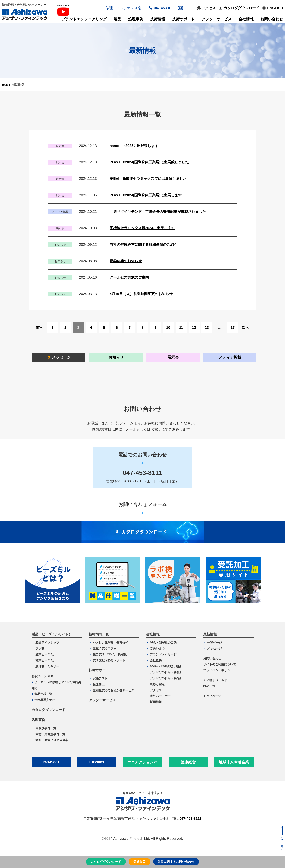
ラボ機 (40, 648)
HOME (7, 85)
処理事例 (136, 19)
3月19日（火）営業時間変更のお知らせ (141, 294)
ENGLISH (275, 8)
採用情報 (156, 702)
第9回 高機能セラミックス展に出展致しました (148, 179)
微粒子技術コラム (104, 648)
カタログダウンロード (241, 8)
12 (194, 328)
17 (233, 328)
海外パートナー (160, 696)
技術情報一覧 (99, 634)
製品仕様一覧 (43, 694)
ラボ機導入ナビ (45, 700)
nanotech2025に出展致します (134, 146)
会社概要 (156, 660)
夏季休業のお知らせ (126, 261)
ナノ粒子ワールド (215, 680)
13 (207, 328)
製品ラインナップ (47, 642)
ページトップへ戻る (281, 838)
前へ (40, 328)
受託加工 (99, 684)
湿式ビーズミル (46, 654)
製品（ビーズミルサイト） (52, 634)
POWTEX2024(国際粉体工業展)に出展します (146, 195)
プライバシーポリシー (218, 670)
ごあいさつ (157, 648)
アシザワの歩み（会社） (166, 672)
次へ (245, 328)
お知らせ (116, 357)
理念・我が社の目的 (163, 642)
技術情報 (158, 19)
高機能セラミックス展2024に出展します (142, 228)
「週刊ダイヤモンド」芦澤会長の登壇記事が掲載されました (158, 212)
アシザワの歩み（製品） (166, 678)
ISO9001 (97, 762)
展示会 (173, 357)
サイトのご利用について (220, 664)
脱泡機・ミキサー (47, 666)
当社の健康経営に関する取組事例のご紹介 (143, 245)
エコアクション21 (142, 762)
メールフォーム (180, 8)
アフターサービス (217, 19)
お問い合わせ (272, 19)
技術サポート (183, 19)
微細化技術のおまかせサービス (113, 690)
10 (168, 328)
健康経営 (188, 762)
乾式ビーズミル (46, 660)
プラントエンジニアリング (84, 19)
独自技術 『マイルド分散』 (111, 654)
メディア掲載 (230, 357)
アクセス (209, 8)
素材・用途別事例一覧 (50, 734)
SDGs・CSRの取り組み (166, 666)
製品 (117, 19)
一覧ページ (214, 642)
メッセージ (61, 357)
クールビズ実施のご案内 (129, 277)
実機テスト (100, 678)
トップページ (212, 696)
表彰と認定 (157, 684)
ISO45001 (51, 762)
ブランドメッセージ (163, 654)
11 (181, 328)
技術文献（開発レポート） (110, 660)
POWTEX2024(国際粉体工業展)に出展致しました (149, 162)
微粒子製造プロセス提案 (52, 740)
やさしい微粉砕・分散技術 (110, 642)
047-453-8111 (165, 8)
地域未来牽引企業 (234, 762)
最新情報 (210, 634)
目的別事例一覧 (46, 728)
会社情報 (246, 19)
